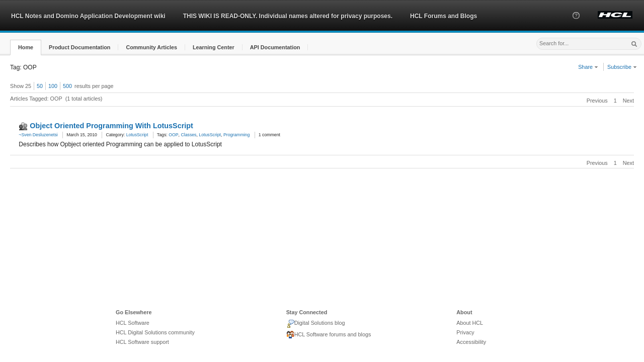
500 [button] (67, 86)
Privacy (465, 332)
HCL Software (133, 323)
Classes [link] (188, 135)
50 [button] (40, 86)
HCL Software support (142, 342)
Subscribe (622, 67)
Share (588, 67)
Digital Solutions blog (316, 324)
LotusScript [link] (210, 135)
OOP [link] (173, 135)
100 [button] (53, 86)
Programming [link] (236, 135)
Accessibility (471, 342)
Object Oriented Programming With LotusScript (111, 126)
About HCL (470, 323)
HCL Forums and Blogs (444, 16)
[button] (576, 25)
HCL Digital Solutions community (155, 332)
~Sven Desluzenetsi (38, 135)
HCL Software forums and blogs (329, 335)
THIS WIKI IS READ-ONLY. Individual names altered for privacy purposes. (288, 16)
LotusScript (137, 135)
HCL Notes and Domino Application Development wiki (88, 16)
